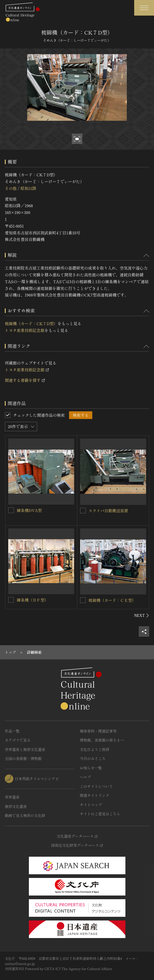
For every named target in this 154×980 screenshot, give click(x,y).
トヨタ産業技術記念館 (25, 330)
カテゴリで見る (18, 740)
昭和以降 (28, 188)
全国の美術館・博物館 (23, 758)
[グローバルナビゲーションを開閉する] (144, 8)
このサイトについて (96, 786)
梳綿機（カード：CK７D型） (31, 323)
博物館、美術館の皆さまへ (102, 740)
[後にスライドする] (142, 615)
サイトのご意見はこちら (100, 814)
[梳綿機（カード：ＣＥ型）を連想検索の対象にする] (83, 600)
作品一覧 (12, 731)
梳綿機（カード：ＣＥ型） (112, 600)
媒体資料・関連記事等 (98, 731)
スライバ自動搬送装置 (108, 511)
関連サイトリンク (95, 795)
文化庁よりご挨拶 (95, 749)
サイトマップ (91, 805)
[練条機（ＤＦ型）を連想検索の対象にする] (11, 600)
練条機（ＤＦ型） (33, 600)
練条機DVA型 (29, 510)
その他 (11, 188)
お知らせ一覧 (91, 768)
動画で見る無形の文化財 (25, 815)
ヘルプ (85, 777)
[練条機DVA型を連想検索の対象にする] (11, 510)
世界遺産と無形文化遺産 (25, 749)
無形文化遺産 (16, 806)
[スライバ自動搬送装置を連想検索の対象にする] (83, 511)
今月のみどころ (93, 758)
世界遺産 (12, 797)
